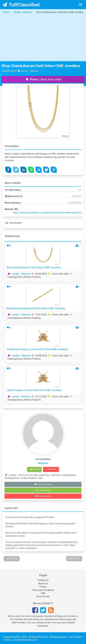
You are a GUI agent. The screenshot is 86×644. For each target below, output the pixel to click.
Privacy (43, 587)
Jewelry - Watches (21, 274)
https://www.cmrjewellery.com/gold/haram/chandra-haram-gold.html (47, 213)
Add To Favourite (43, 484)
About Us (43, 584)
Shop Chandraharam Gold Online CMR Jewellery (41, 66)
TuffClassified (21, 5)
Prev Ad (12, 559)
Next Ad (74, 559)
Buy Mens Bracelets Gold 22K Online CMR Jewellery (36, 308)
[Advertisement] (43, 38)
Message (51, 469)
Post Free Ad (43, 596)
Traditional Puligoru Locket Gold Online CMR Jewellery (37, 349)
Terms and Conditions (43, 590)
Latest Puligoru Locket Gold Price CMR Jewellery (34, 390)
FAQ (43, 593)
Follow (35, 469)
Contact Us (43, 580)
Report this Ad (43, 496)
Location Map (43, 490)
